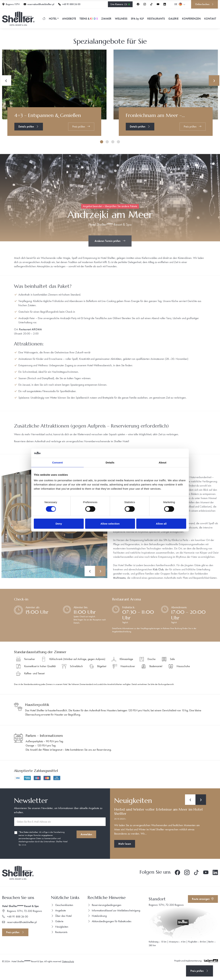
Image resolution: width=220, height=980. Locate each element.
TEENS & (89, 19)
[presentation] (190, 800)
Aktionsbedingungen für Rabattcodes (109, 921)
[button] (102, 142)
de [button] (180, 4)
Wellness (121, 19)
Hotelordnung (97, 916)
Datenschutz (68, 961)
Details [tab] (110, 462)
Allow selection (110, 523)
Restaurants (156, 19)
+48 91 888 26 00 (69, 4)
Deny (59, 523)
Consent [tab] (58, 462)
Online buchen (204, 4)
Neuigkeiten (60, 927)
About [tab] (163, 462)
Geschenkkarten (62, 905)
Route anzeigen (203, 899)
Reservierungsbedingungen (104, 905)
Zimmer (106, 19)
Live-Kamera (120, 4)
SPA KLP (137, 19)
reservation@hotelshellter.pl (39, 4)
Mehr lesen (125, 844)
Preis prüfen (81, 127)
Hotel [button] (53, 19)
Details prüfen (29, 127)
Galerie (173, 19)
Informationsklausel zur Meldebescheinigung (114, 910)
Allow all (161, 523)
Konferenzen (191, 19)
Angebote (69, 19)
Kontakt (210, 19)
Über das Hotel (61, 916)
